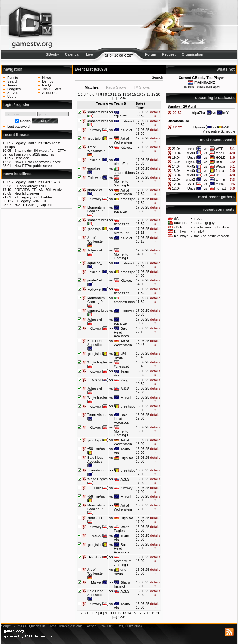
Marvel (126, 398)
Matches (92, 87)
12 (119, 94)
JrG (218, 175)
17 (143, 94)
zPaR (178, 227)
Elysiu (191, 162)
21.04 (176, 149)
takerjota (181, 223)
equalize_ (121, 116)
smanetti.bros (98, 112)
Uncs (191, 157)
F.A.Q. (47, 85)
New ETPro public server (34, 166)
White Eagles (98, 362)
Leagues (14, 89)
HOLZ (220, 157)
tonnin (191, 149)
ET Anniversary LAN (30, 186)
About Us (49, 93)
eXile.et (126, 130)
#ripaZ (190, 180)
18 (149, 94)
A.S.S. (97, 380)
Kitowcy (95, 130)
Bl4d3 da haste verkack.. (212, 236)
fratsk (220, 171)
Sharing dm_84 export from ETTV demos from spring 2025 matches (34, 152)
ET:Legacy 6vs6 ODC (31, 201)
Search (13, 81)
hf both (198, 218)
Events (13, 78)
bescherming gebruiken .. (212, 227)
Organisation (192, 54)
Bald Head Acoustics (121, 332)
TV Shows (142, 87)
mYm (220, 184)
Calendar (73, 54)
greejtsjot (94, 139)
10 (110, 94)
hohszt (221, 188)
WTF (219, 149)
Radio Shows (116, 87)
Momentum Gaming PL (122, 183)
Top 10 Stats (52, 89)
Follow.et (127, 121)
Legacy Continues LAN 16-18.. (38, 182)
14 (129, 94)
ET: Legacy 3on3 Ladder (33, 197)
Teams (12, 85)
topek (220, 153)
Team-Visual (122, 373)
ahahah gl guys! (205, 223)
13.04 (176, 171)
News (46, 78)
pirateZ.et (121, 164)
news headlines (18, 174)
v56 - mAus (121, 356)
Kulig (124, 380)
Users (12, 97)
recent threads (17, 135)
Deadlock (21, 158)
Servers (13, 93)
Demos (48, 81)
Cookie (25, 121)
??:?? (177, 127)
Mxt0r (191, 153)
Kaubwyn (181, 232)
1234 (122, 98)
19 (153, 94)
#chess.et (121, 224)
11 (115, 94)
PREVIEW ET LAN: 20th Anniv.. (39, 190)
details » (155, 114)
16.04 (176, 162)
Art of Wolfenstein (123, 140)
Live (89, 54)
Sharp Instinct (122, 584)
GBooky (52, 54)
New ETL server (27, 193)
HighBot (127, 458)
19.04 (176, 153)
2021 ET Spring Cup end (33, 205)
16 (139, 94)
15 (134, 94)
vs (206, 149)
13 (124, 94)
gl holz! (198, 232)
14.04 (176, 166)
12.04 (176, 180)
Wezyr (220, 166)
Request (169, 54)
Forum (150, 54)
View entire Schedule (219, 131)
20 (158, 94)
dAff (177, 218)
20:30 (177, 113)
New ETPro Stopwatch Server (37, 162)
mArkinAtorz (205, 82)
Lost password (18, 127)
